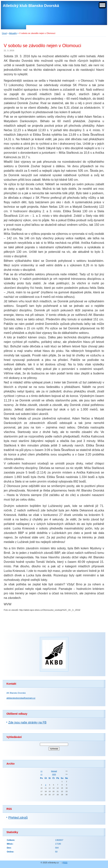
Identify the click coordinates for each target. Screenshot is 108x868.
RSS (65, 863)
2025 (54, 774)
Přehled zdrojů (18, 818)
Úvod (4, 33)
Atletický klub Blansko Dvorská (31, 6)
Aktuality (13, 33)
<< (41, 771)
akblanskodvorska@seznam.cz (21, 698)
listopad (54, 771)
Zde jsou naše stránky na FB (27, 722)
